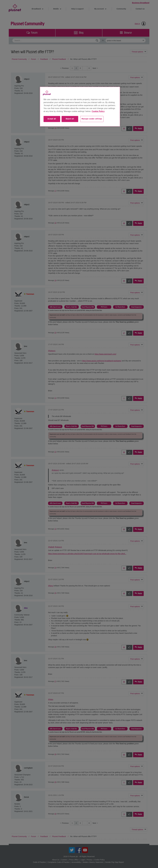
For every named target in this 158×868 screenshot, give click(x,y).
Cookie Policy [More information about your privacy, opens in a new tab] (98, 111)
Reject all (70, 119)
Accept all (52, 119)
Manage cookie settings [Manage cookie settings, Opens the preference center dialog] (92, 119)
